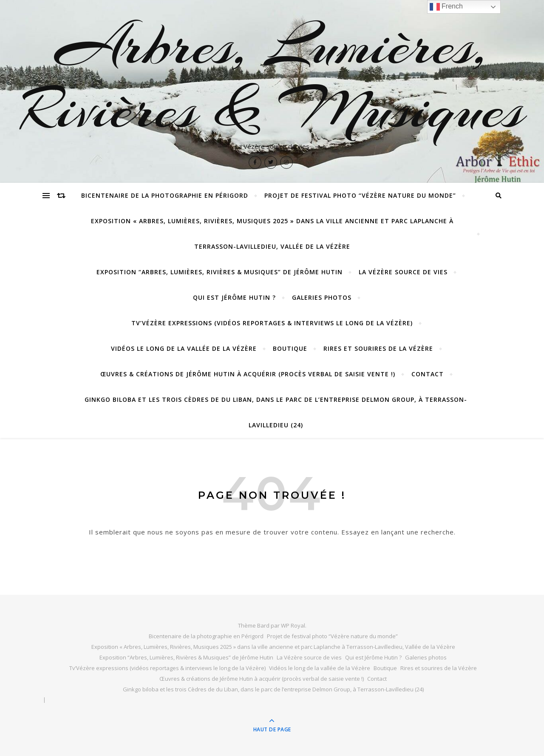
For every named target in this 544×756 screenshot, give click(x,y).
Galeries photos (322, 297)
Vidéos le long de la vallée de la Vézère (184, 348)
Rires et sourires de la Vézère (378, 348)
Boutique (290, 348)
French (446, 7)
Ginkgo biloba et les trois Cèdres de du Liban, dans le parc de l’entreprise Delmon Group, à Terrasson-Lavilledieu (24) (276, 412)
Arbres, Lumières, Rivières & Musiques (272, 77)
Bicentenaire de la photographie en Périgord (165, 195)
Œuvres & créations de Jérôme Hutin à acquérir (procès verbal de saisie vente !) (248, 374)
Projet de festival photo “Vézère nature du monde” (360, 195)
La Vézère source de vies (403, 272)
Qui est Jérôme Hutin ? (234, 297)
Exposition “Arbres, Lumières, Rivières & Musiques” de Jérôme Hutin (220, 272)
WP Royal (293, 625)
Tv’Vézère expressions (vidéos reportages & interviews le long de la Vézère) (272, 323)
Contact (428, 374)
